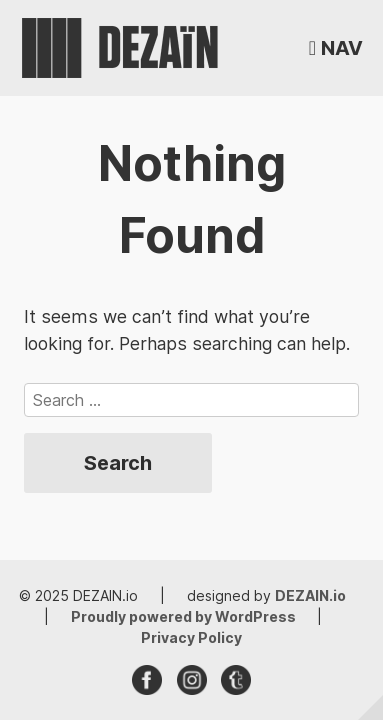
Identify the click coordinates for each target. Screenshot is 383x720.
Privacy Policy (191, 637)
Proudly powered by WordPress (185, 616)
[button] (336, 48)
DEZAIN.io (310, 595)
